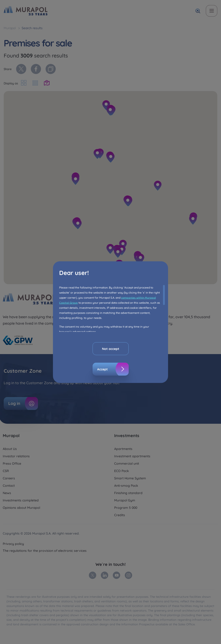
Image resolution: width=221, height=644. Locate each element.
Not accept (111, 349)
